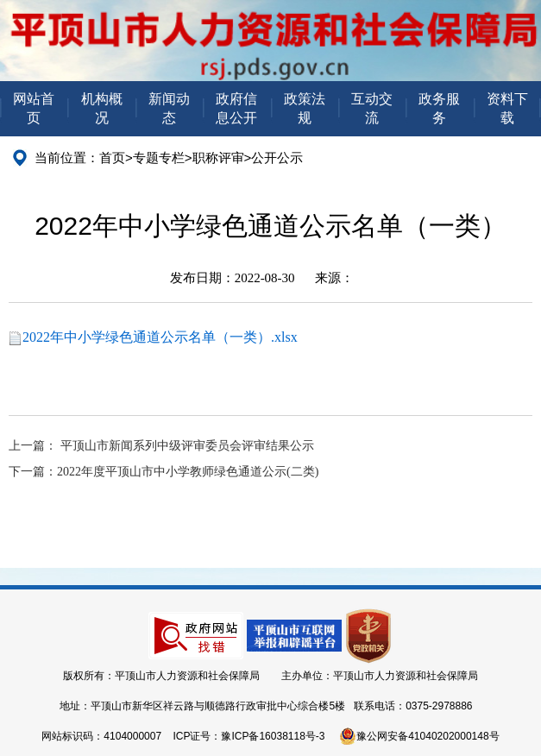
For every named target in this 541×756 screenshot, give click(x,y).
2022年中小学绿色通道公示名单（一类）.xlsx (160, 337)
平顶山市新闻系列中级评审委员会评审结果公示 (187, 446)
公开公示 (277, 157)
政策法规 (305, 108)
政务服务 (439, 108)
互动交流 (372, 108)
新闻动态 (169, 108)
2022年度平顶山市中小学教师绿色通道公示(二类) (188, 472)
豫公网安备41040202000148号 (419, 736)
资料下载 (507, 108)
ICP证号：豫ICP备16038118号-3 (248, 736)
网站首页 (34, 108)
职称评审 (218, 157)
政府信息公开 (236, 108)
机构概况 (102, 108)
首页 (112, 157)
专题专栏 (159, 157)
